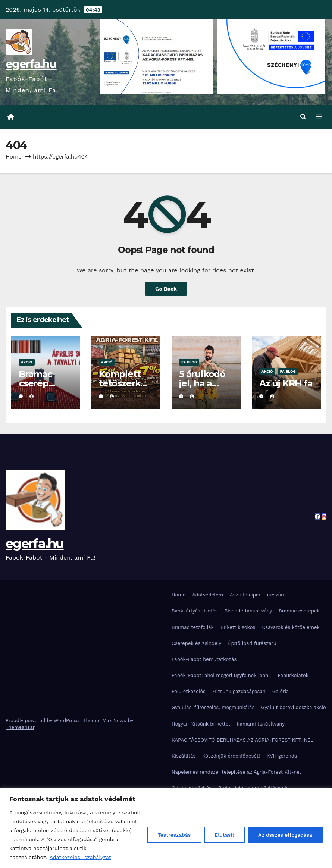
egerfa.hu (31, 64)
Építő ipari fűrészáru (252, 643)
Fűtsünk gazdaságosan (239, 691)
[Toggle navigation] (319, 117)
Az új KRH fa (286, 383)
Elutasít (223, 835)
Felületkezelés (189, 691)
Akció (27, 362)
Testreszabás (172, 835)
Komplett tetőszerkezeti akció (125, 383)
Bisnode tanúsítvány (248, 611)
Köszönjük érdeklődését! (231, 756)
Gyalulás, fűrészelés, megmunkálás (213, 708)
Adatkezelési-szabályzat (80, 857)
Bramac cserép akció (35, 383)
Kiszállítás (184, 756)
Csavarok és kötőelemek (291, 627)
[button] (303, 117)
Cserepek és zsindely (196, 643)
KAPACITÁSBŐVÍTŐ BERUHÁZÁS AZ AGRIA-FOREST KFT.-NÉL (242, 740)
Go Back (166, 289)
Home (14, 157)
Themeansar (20, 727)
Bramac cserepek (299, 611)
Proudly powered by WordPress (43, 720)
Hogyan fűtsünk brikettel (201, 724)
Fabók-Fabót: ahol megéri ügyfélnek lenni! (221, 675)
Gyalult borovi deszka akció (294, 708)
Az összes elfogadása (285, 835)
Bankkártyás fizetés (195, 611)
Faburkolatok (293, 675)
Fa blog (189, 362)
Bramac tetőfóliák (193, 627)
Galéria (281, 691)
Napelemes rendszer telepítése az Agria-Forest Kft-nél (236, 772)
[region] (166, 828)
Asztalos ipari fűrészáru (258, 595)
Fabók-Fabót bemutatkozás (204, 659)
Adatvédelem (208, 595)
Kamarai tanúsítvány (261, 724)
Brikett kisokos (238, 627)
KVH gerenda (282, 756)
